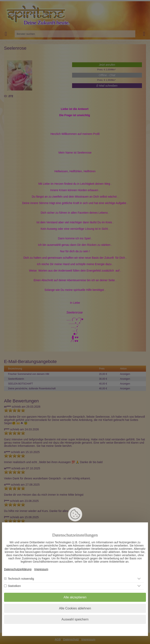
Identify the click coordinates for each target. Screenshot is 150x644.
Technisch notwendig (21, 579)
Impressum (41, 569)
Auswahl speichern (75, 619)
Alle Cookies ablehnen (75, 608)
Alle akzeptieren (75, 597)
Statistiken (14, 586)
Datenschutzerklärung (18, 569)
